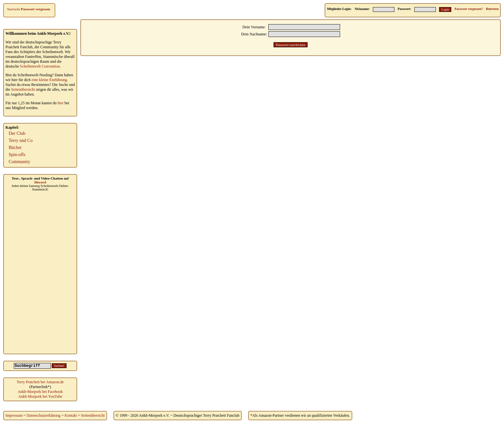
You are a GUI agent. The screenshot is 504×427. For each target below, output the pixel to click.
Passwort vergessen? (468, 9)
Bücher (15, 148)
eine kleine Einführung (49, 80)
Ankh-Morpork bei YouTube (40, 396)
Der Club (17, 133)
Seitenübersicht (23, 89)
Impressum (14, 415)
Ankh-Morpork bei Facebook (40, 392)
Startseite (14, 9)
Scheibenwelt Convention (40, 66)
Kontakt (71, 415)
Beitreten (492, 9)
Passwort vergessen (36, 9)
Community (19, 162)
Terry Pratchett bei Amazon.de (40, 382)
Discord (40, 182)
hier (61, 103)
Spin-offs (17, 155)
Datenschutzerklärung (44, 415)
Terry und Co (21, 140)
